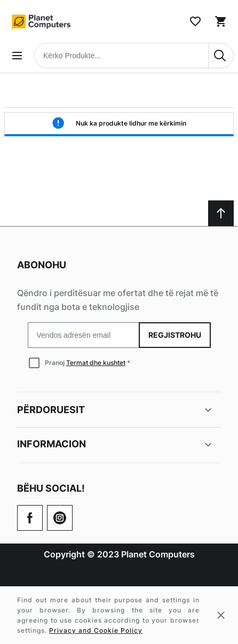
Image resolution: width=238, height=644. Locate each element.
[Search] (221, 56)
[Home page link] (42, 21)
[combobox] (134, 56)
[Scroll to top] (221, 213)
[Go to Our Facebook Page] (30, 518)
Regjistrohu (175, 335)
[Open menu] (17, 56)
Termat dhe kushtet (96, 363)
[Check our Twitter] (60, 518)
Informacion (116, 445)
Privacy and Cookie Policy (96, 630)
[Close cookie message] (221, 615)
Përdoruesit (116, 410)
